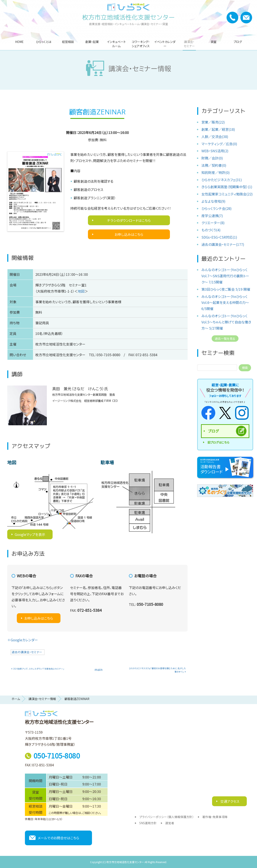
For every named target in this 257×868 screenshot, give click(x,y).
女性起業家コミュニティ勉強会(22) (227, 194)
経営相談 (68, 42)
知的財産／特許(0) (216, 172)
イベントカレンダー (165, 44)
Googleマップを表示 (30, 534)
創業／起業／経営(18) (218, 129)
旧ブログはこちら (218, 442)
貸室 (214, 42)
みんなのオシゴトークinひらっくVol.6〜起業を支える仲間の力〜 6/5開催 (225, 303)
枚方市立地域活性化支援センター (128, 17)
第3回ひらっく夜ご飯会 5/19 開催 (226, 289)
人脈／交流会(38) (215, 137)
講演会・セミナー (189, 44)
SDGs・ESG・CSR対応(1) (219, 237)
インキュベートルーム (116, 44)
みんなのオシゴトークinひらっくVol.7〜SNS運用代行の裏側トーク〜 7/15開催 (225, 276)
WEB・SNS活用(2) (215, 151)
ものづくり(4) (211, 230)
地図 (81, 291)
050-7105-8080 (57, 756)
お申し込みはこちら (129, 234)
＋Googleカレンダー (23, 640)
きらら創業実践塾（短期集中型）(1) (227, 187)
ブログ (238, 42)
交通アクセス (229, 801)
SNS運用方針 (148, 823)
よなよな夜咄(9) (213, 201)
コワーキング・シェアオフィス (141, 44)
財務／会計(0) (212, 158)
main (98, 669)
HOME (19, 42)
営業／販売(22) (213, 122)
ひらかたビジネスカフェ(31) (222, 180)
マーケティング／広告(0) (219, 144)
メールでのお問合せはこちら (58, 838)
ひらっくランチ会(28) (217, 208)
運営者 (170, 823)
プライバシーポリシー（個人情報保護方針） (167, 817)
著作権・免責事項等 (215, 817)
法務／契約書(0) (214, 165)
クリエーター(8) (213, 223)
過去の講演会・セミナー (27, 652)
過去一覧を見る (225, 339)
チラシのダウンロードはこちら (129, 220)
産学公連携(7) (212, 216)
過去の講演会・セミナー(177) (223, 244)
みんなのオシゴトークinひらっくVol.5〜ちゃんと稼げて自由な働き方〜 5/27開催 (226, 322)
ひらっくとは (44, 42)
